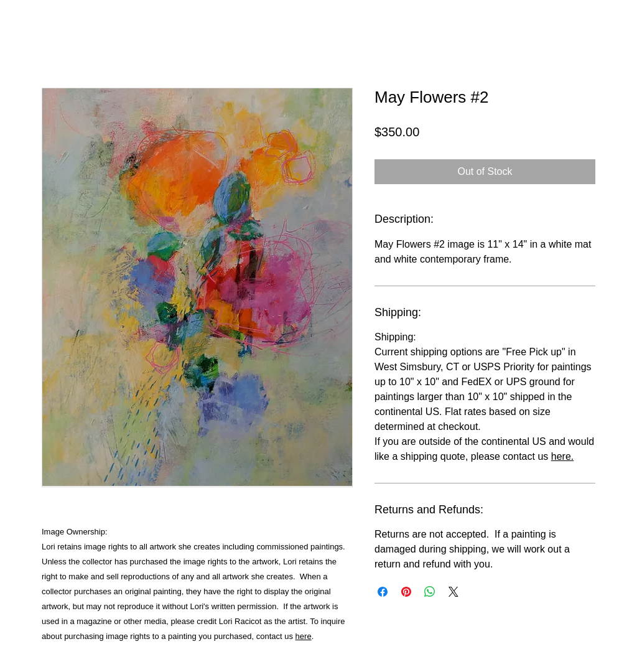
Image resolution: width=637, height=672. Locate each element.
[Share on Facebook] (383, 592)
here (304, 636)
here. (562, 456)
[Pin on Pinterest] (406, 592)
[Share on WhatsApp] (430, 592)
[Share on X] (453, 592)
